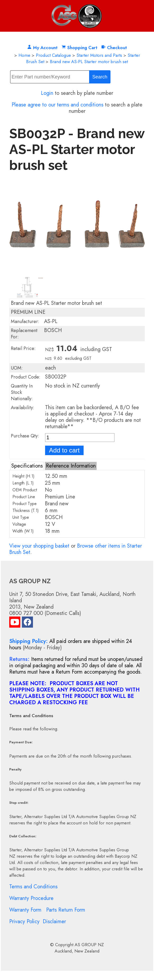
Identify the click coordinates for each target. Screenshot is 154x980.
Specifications (27, 466)
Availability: (23, 408)
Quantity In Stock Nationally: (22, 392)
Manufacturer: (25, 321)
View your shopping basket (39, 546)
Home (24, 55)
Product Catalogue (53, 55)
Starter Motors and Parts (99, 55)
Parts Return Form (66, 910)
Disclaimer (54, 921)
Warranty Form (25, 910)
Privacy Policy (24, 921)
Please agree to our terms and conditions (57, 105)
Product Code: (26, 377)
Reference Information (71, 466)
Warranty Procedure (31, 898)
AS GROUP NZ (89, 945)
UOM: (17, 368)
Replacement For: (24, 334)
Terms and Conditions (33, 887)
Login (47, 93)
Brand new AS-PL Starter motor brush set (89, 62)
